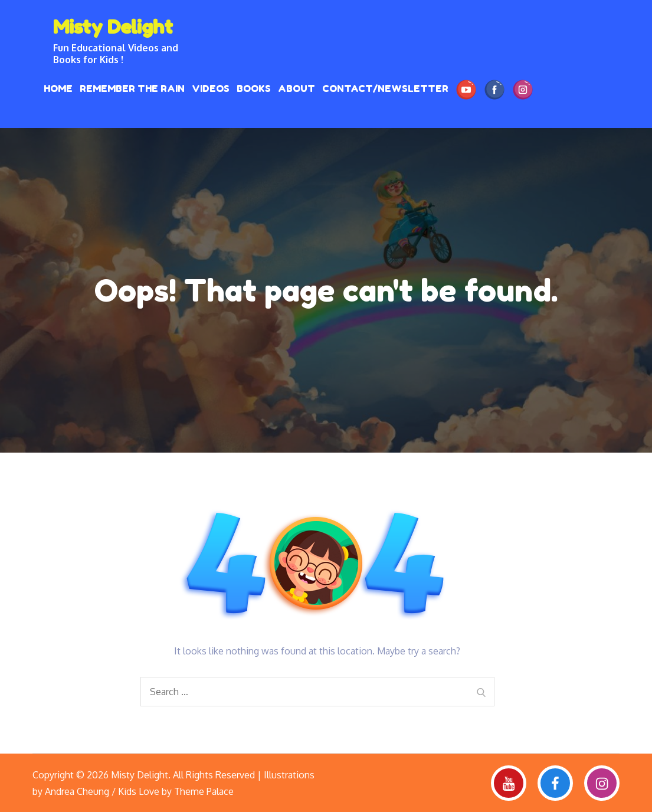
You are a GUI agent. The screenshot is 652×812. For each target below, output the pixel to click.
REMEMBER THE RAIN (132, 89)
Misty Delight (113, 27)
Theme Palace (204, 791)
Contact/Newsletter (385, 89)
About (296, 89)
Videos (211, 89)
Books (254, 89)
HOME (58, 89)
